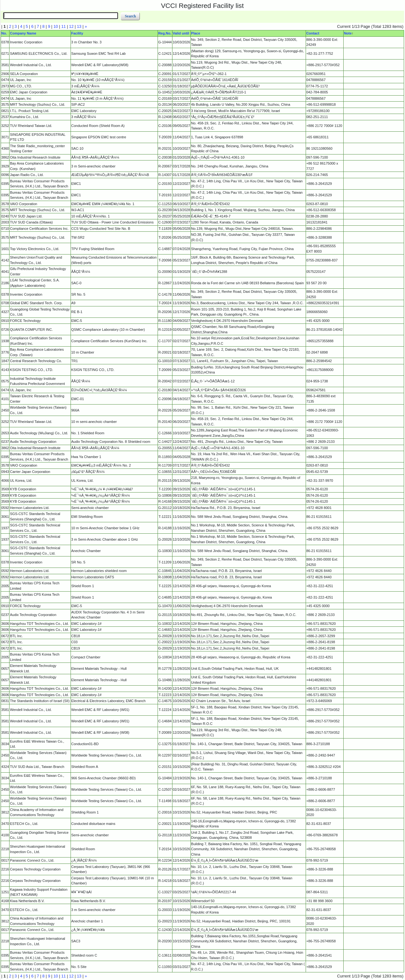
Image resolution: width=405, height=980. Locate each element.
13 (79, 26)
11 (64, 26)
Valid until (181, 33)
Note (348, 33)
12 (71, 26)
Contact (313, 33)
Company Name (23, 33)
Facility (77, 33)
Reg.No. (165, 33)
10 (56, 26)
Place (196, 33)
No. (4, 33)
